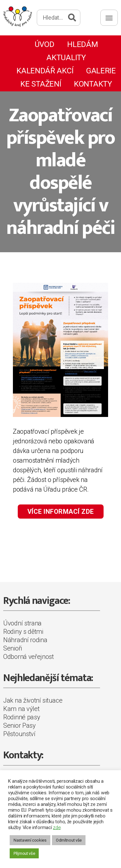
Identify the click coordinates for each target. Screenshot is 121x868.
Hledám (82, 44)
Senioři (13, 648)
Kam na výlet (21, 709)
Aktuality (66, 58)
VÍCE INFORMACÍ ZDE (61, 512)
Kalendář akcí (45, 71)
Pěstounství (19, 734)
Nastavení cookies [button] (30, 840)
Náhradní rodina (25, 640)
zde (57, 827)
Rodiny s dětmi (23, 632)
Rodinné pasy (22, 717)
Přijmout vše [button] (24, 853)
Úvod (45, 44)
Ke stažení (41, 84)
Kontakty (93, 84)
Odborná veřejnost (29, 657)
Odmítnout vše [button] (69, 840)
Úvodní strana (22, 623)
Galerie (101, 71)
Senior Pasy (20, 725)
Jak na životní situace (33, 700)
